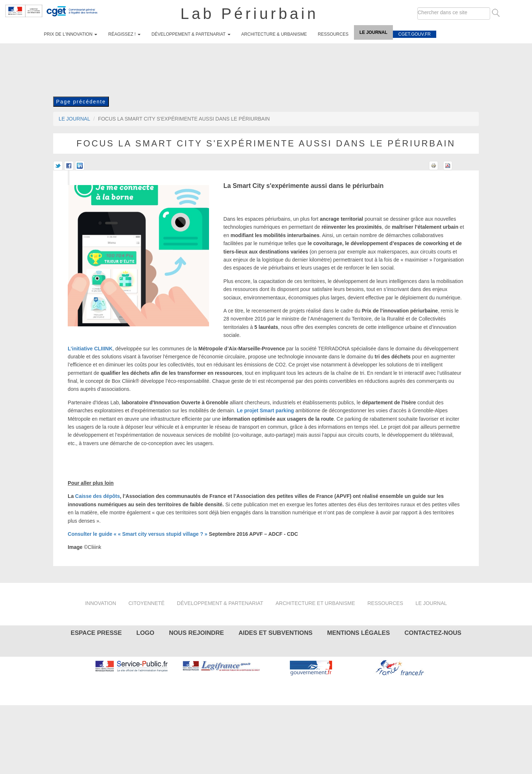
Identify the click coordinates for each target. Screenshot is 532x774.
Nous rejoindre (196, 633)
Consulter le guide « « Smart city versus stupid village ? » (138, 534)
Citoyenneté (147, 603)
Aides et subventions (275, 633)
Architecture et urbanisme (315, 603)
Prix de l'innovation (71, 34)
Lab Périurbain (250, 14)
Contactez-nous (433, 633)
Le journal (373, 32)
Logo (145, 633)
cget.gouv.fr (415, 34)
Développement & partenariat (191, 34)
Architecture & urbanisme (274, 34)
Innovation (101, 603)
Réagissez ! (124, 34)
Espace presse (96, 633)
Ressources (333, 34)
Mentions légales (358, 633)
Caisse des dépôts (97, 496)
